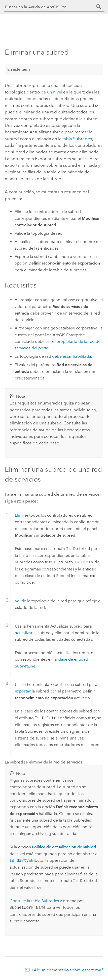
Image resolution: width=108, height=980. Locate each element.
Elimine (22, 515)
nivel (58, 92)
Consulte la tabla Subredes (34, 901)
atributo (26, 861)
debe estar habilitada (72, 356)
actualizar (24, 633)
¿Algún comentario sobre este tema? (67, 970)
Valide (21, 601)
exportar (23, 691)
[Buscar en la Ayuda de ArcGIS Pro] (49, 7)
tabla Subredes (77, 139)
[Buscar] (99, 7)
